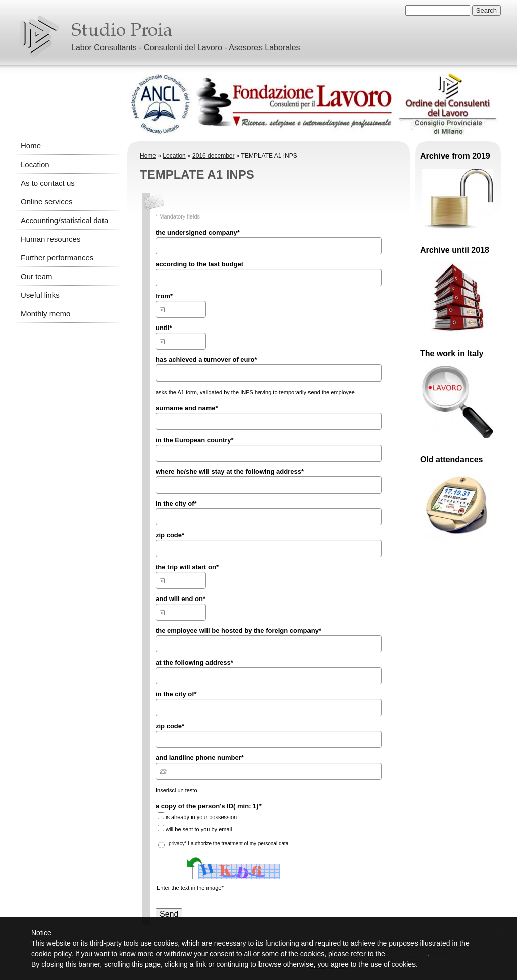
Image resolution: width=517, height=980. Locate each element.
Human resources (50, 239)
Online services (47, 202)
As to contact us (48, 183)
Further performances (57, 258)
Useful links (40, 295)
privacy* (178, 843)
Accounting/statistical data (64, 220)
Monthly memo (45, 314)
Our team (37, 276)
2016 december (213, 156)
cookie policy (407, 954)
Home (31, 146)
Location (35, 164)
